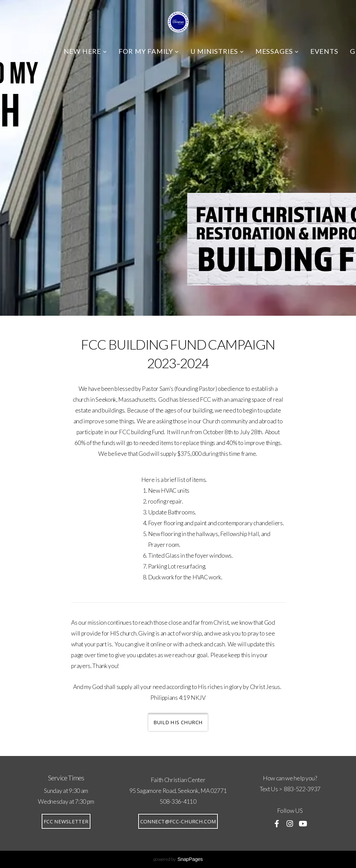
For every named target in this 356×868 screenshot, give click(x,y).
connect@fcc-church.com (178, 821)
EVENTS (324, 51)
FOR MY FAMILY (149, 51)
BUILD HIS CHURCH (178, 722)
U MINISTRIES (217, 51)
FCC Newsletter (66, 821)
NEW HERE (85, 51)
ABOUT (37, 51)
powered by (178, 859)
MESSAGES (277, 51)
